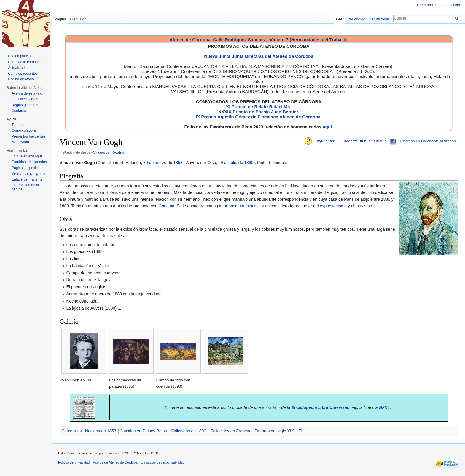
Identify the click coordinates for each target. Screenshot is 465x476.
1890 (249, 163)
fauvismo (364, 206)
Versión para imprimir (28, 173)
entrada (269, 407)
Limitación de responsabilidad (163, 462)
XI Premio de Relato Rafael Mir (258, 107)
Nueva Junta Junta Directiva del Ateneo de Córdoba (259, 56)
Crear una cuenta (431, 5)
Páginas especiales (27, 168)
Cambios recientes (23, 74)
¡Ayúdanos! (325, 141)
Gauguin (167, 206)
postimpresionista (245, 206)
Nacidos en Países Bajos (144, 431)
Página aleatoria (21, 79)
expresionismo (333, 206)
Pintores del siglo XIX (274, 431)
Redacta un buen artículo (365, 141)
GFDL (384, 407)
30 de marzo (155, 163)
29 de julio (228, 163)
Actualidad (16, 68)
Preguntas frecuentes (28, 136)
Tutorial (17, 125)
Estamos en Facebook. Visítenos (428, 141)
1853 (178, 163)
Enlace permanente (27, 179)
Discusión (78, 19)
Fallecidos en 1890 (189, 431)
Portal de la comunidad (26, 62)
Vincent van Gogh (107, 152)
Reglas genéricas (25, 105)
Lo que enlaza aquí (27, 156)
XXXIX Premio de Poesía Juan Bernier (258, 112)
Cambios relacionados (29, 162)
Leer (340, 19)
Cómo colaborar (24, 130)
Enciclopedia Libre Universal (320, 407)
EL (301, 431)
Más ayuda (20, 142)
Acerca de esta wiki (27, 93)
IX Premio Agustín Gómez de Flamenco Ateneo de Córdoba (258, 117)
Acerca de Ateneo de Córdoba (115, 462)
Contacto (19, 111)
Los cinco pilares (25, 99)
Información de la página (25, 187)
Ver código (356, 19)
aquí (327, 127)
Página (60, 19)
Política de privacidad (74, 462)
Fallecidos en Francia (230, 431)
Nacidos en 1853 (101, 431)
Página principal (21, 56)
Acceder (454, 5)
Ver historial (379, 19)
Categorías (71, 431)
